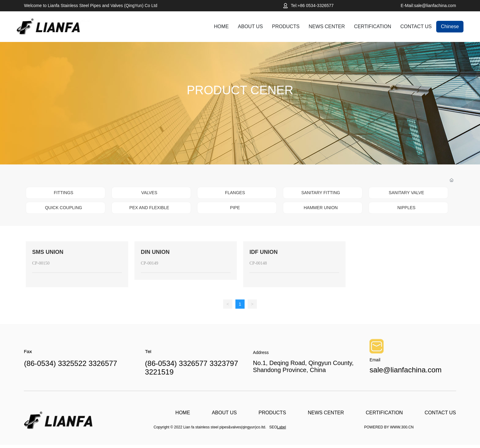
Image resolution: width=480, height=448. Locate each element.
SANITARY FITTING (321, 193)
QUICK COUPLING (64, 208)
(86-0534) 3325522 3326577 (70, 363)
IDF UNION (264, 252)
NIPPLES (406, 208)
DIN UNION (155, 252)
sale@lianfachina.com (405, 370)
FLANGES (235, 193)
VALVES (149, 193)
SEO (273, 427)
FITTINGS (64, 193)
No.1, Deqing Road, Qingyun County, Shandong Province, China (303, 366)
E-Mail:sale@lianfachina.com (428, 6)
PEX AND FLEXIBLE (149, 208)
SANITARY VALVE (406, 193)
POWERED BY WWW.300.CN (389, 427)
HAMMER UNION (321, 208)
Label (281, 427)
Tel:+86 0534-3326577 (312, 6)
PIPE (235, 208)
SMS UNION (48, 252)
